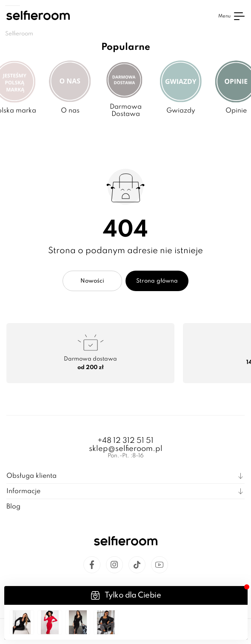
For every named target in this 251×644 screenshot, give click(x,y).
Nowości (92, 281)
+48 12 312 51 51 (125, 441)
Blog (13, 507)
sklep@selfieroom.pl (126, 449)
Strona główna (157, 281)
